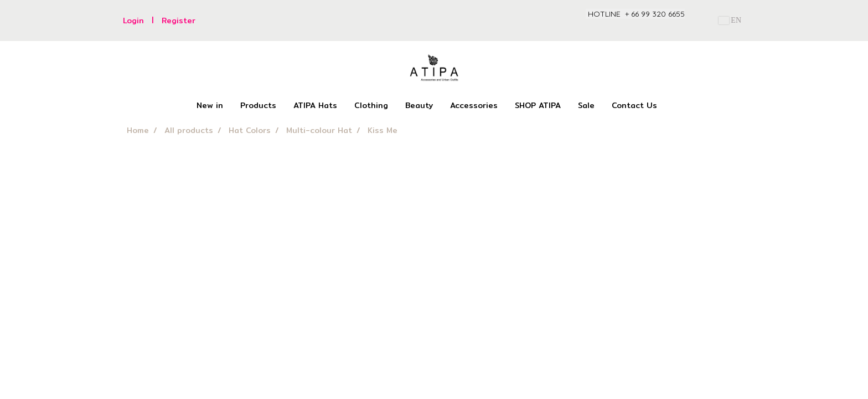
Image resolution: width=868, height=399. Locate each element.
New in (210, 105)
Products (258, 105)
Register (179, 21)
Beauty (419, 105)
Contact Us (634, 105)
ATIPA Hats (315, 105)
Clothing (371, 105)
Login (133, 21)
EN (730, 20)
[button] (675, 106)
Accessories (474, 105)
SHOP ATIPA (538, 105)
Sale (586, 105)
